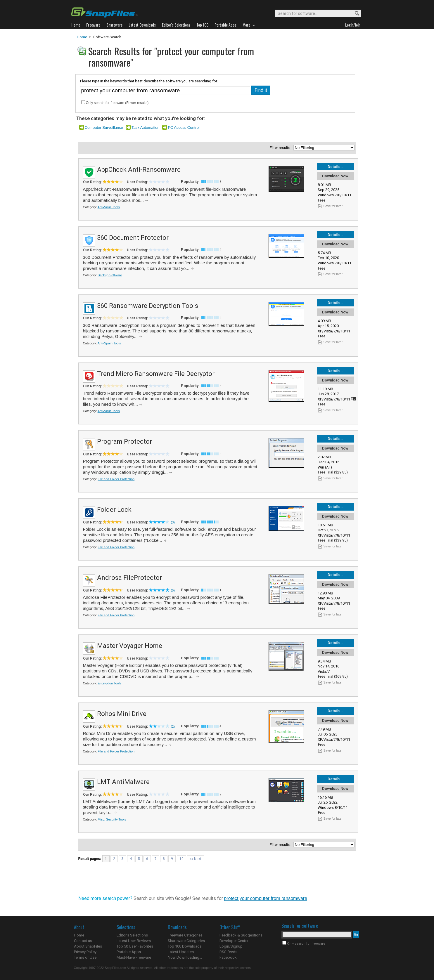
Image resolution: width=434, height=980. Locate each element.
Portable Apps (129, 952)
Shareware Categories (186, 941)
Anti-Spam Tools (109, 343)
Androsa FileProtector (129, 578)
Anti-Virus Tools (109, 207)
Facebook (228, 957)
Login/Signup (231, 946)
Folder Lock (114, 510)
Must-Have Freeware (134, 957)
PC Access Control (184, 128)
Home (82, 37)
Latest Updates (181, 952)
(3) (173, 522)
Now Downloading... (185, 957)
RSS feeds (228, 952)
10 (181, 859)
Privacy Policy (85, 952)
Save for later (333, 206)
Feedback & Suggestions (241, 935)
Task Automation (145, 128)
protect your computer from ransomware (266, 898)
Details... (335, 167)
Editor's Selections (132, 935)
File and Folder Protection (116, 479)
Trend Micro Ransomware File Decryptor (156, 374)
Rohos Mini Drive (122, 714)
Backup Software (110, 275)
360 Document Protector (133, 238)
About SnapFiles (88, 946)
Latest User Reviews (134, 941)
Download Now (335, 176)
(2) (173, 726)
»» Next (196, 859)
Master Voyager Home (130, 646)
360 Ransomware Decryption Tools (148, 306)
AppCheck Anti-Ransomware (139, 170)
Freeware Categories (185, 935)
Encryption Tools (109, 683)
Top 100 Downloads (185, 946)
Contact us (83, 941)
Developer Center (234, 941)
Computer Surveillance (104, 128)
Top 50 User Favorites (135, 946)
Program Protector (125, 442)
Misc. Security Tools (112, 819)
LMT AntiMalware (123, 782)
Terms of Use (85, 957)
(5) (173, 590)
